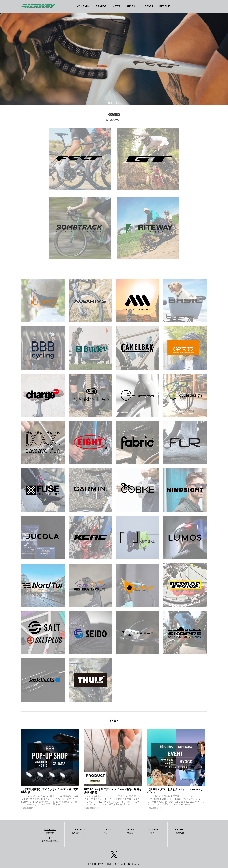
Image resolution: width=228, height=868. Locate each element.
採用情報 (180, 831)
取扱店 (130, 831)
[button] (109, 103)
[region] (114, 59)
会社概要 (50, 831)
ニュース (108, 831)
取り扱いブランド (80, 831)
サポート (155, 831)
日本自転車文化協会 (50, 839)
